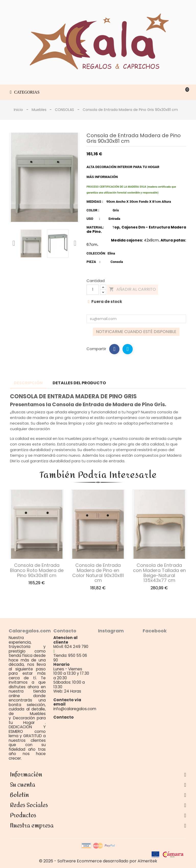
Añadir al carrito (132, 289)
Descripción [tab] (28, 383)
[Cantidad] (93, 290)
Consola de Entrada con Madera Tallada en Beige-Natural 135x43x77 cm (159, 573)
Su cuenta (23, 785)
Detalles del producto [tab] (79, 383)
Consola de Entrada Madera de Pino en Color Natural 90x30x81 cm (98, 573)
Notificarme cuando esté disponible (136, 332)
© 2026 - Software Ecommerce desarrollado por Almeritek (98, 861)
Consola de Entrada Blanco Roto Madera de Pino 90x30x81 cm (37, 570)
